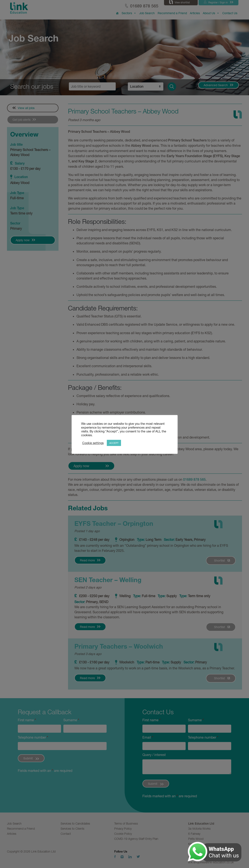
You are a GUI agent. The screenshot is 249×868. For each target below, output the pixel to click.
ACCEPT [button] (114, 443)
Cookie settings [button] (93, 443)
